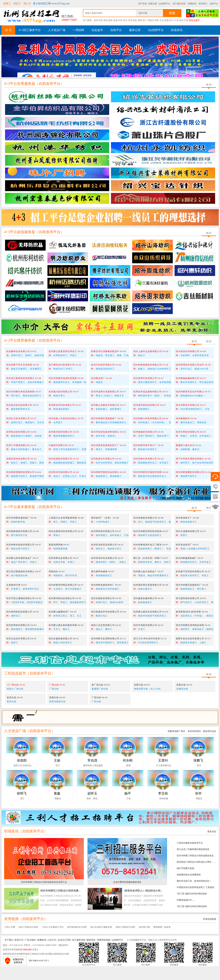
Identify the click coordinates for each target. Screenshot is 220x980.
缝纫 (140, 20)
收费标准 (192, 4)
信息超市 (97, 30)
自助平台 (214, 4)
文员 (162, 20)
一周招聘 (78, 30)
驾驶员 (151, 20)
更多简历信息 (209, 745)
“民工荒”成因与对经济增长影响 (192, 907)
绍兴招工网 (144, 941)
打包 (176, 20)
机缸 (135, 20)
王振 (57, 774)
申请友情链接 (209, 933)
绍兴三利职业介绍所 (28, 941)
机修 (116, 20)
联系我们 (203, 4)
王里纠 (163, 774)
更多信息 (212, 845)
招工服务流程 (179, 4)
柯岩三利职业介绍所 (125, 941)
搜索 (172, 13)
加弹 (96, 20)
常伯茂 (92, 774)
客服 (167, 20)
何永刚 (128, 774)
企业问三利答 (64, 954)
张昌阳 (22, 774)
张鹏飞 (198, 774)
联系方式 (19, 954)
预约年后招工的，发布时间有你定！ (194, 895)
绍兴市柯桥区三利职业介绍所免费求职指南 (64, 904)
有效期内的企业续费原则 (189, 888)
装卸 (181, 20)
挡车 (101, 20)
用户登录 (143, 4)
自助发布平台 (50, 97)
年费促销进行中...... (186, 914)
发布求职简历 (194, 745)
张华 (198, 807)
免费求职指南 (104, 954)
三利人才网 (10, 941)
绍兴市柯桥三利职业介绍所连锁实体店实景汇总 (44, 896)
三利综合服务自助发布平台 (190, 857)
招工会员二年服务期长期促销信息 (193, 863)
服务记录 (135, 30)
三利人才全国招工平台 (53, 941)
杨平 (128, 807)
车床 (130, 20)
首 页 (8, 30)
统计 (171, 20)
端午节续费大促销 (185, 882)
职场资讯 (177, 30)
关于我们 (9, 954)
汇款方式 (52, 954)
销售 (157, 20)
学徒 (186, 20)
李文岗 (163, 807)
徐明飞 (22, 807)
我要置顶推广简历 (176, 745)
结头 (125, 20)
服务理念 (91, 954)
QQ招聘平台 (164, 4)
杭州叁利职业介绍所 (77, 941)
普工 (145, 20)
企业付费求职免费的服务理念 (127, 896)
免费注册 (152, 4)
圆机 (111, 20)
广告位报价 (30, 954)
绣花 (106, 20)
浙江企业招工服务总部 (101, 941)
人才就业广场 (57, 30)
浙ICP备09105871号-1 (39, 975)
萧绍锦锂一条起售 (162, 941)
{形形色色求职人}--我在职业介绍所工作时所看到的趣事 (155, 904)
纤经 (120, 20)
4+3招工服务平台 (30, 30)
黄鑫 (57, 807)
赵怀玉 (92, 807)
